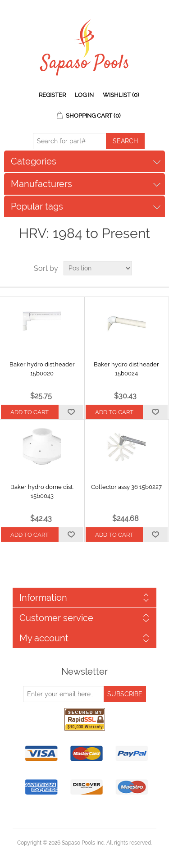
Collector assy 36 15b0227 (126, 487)
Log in (84, 95)
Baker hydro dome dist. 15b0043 (42, 491)
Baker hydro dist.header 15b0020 (42, 369)
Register (52, 95)
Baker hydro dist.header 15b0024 (126, 369)
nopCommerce (100, 854)
